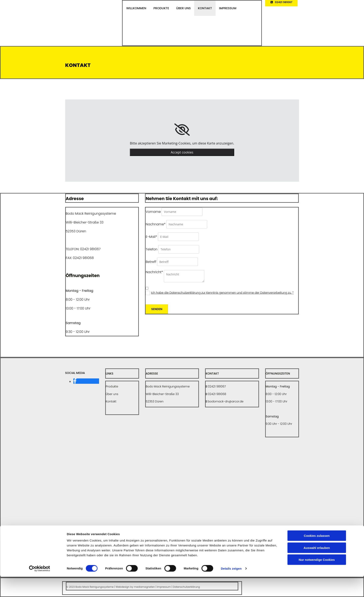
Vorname (153, 212)
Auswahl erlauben (317, 568)
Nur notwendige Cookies (317, 580)
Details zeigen (231, 589)
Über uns (181, 9)
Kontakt (201, 9)
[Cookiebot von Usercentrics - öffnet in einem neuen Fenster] (39, 589)
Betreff (151, 262)
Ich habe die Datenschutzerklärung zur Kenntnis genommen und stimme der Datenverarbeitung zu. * (222, 293)
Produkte (159, 9)
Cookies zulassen (317, 556)
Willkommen (136, 9)
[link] (182, 130)
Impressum (223, 9)
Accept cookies (182, 152)
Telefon (152, 249)
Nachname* (155, 224)
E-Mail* (151, 237)
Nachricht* (154, 272)
